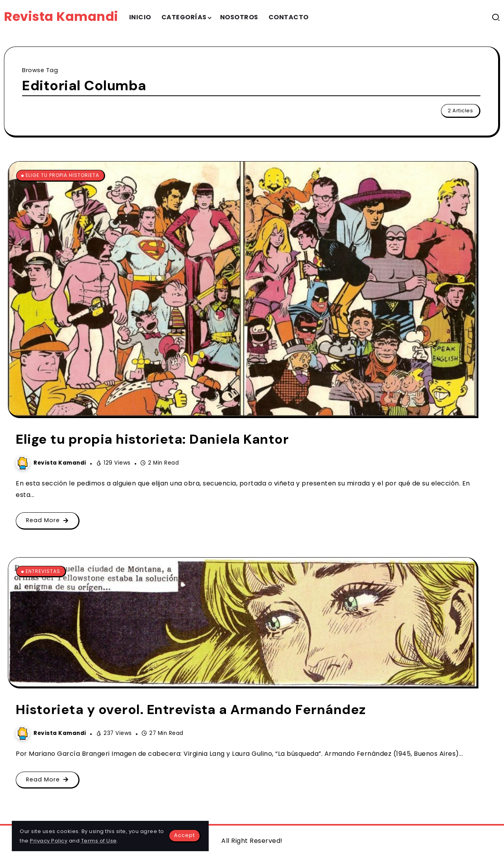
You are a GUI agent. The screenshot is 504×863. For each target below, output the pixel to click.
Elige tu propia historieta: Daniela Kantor (152, 439)
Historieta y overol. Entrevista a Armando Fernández (191, 710)
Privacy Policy (49, 841)
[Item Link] (242, 289)
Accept (184, 835)
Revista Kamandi (61, 16)
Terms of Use (99, 841)
